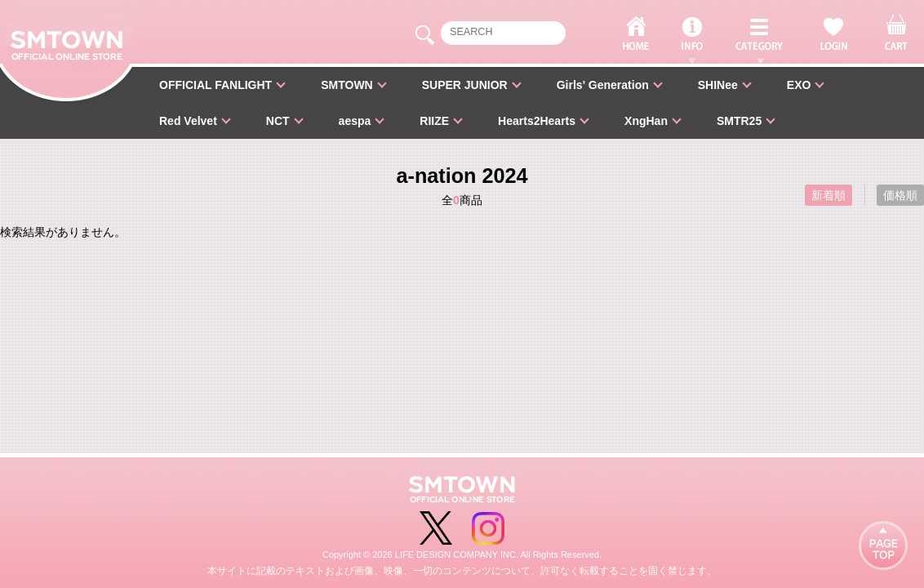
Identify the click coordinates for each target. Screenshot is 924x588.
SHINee (718, 85)
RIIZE (434, 121)
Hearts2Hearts (537, 121)
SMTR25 (739, 121)
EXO (799, 85)
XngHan (646, 121)
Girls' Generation (603, 85)
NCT (278, 121)
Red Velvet (188, 121)
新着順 (828, 195)
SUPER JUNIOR (465, 85)
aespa (355, 121)
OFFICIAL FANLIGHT (215, 85)
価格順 (900, 195)
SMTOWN (347, 85)
